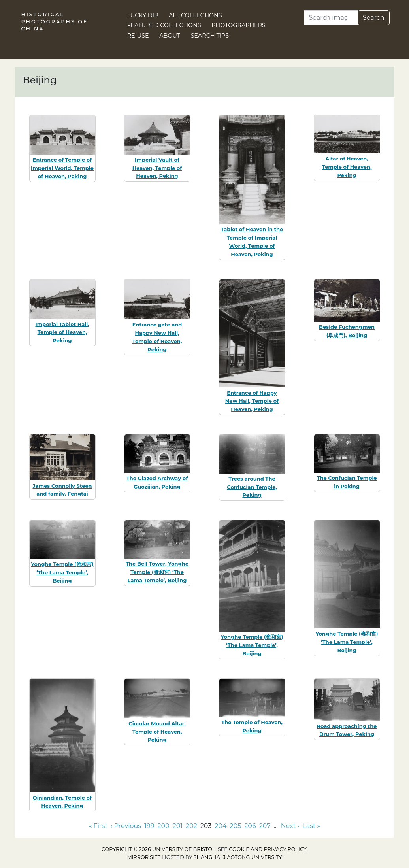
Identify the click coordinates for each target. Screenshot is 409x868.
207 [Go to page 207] (265, 826)
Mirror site (144, 857)
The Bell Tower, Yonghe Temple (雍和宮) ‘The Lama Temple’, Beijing (157, 572)
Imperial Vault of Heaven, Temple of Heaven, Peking (157, 168)
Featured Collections (164, 25)
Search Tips (210, 36)
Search (374, 18)
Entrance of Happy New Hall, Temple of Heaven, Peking (252, 401)
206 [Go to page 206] (250, 826)
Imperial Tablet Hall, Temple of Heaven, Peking (62, 332)
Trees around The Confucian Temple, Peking (252, 487)
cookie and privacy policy (268, 849)
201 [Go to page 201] (178, 826)
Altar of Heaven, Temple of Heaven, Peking (347, 167)
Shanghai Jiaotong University (238, 857)
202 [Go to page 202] (191, 826)
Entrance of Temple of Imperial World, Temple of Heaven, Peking (62, 168)
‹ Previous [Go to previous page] (126, 826)
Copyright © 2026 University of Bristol (158, 849)
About (170, 36)
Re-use (138, 36)
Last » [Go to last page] (311, 826)
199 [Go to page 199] (149, 826)
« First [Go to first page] (98, 826)
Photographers (238, 25)
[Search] (331, 18)
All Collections (195, 15)
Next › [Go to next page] (290, 826)
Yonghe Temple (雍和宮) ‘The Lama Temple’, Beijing (62, 572)
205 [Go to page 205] (236, 826)
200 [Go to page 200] (163, 826)
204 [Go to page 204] (221, 826)
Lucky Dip (143, 15)
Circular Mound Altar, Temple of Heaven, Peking (157, 732)
